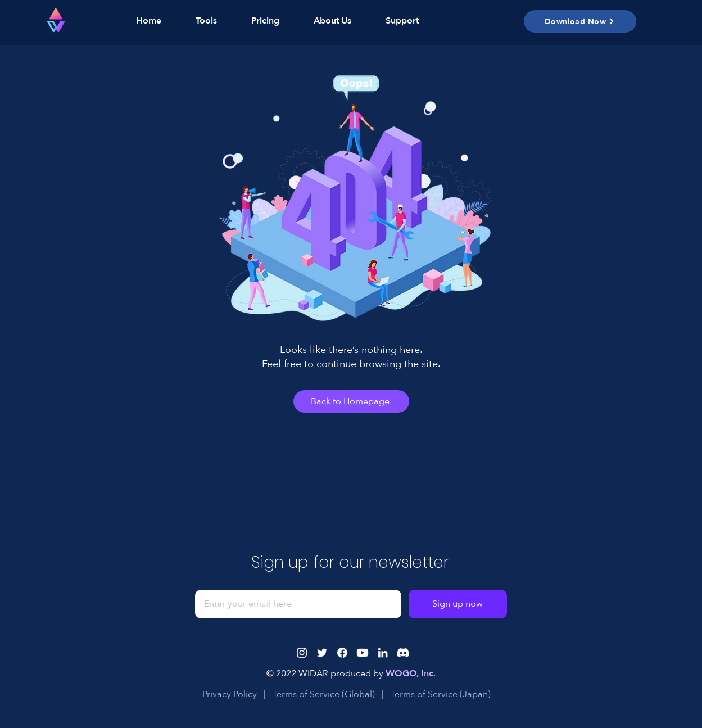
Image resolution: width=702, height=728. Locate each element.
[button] (198, 21)
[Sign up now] (458, 604)
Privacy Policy (230, 694)
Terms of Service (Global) (325, 694)
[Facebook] (342, 653)
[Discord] (403, 653)
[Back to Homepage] (351, 401)
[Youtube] (363, 653)
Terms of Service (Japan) (442, 694)
